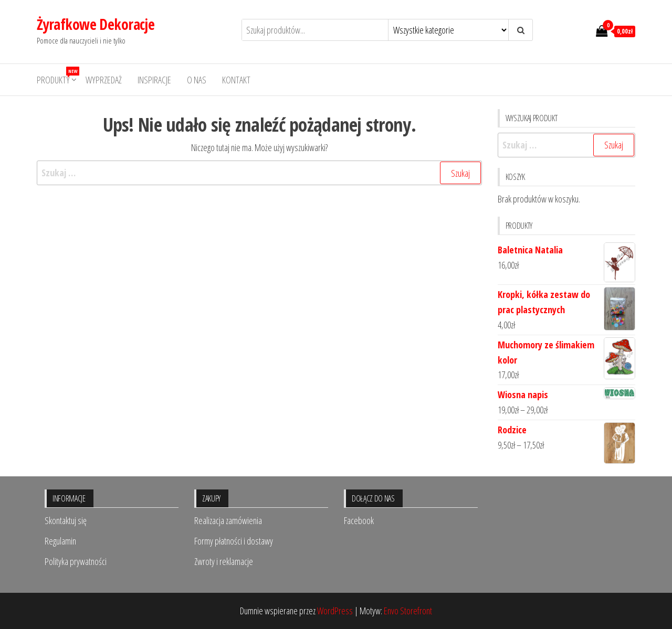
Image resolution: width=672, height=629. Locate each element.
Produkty (57, 76)
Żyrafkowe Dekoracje (96, 24)
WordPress (335, 611)
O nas (197, 80)
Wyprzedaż (104, 80)
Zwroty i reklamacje (224, 561)
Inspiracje (154, 80)
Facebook (359, 520)
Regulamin (60, 541)
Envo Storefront (408, 611)
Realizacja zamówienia (228, 520)
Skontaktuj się (66, 520)
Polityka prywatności (76, 561)
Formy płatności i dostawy (234, 541)
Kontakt (236, 80)
